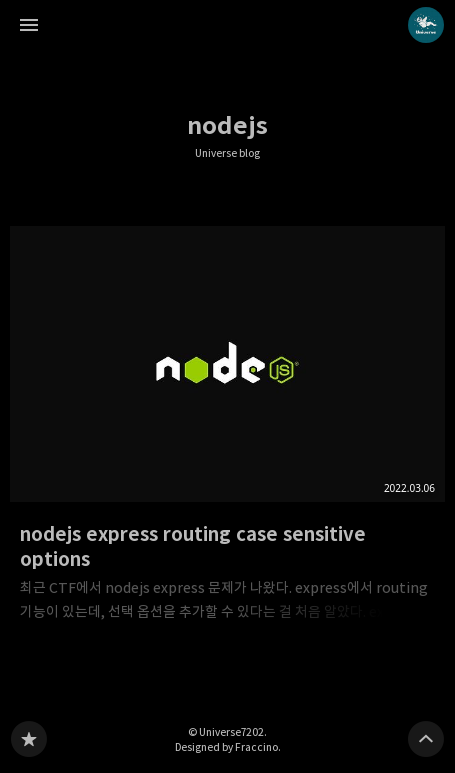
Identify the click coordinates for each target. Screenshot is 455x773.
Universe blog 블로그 (29, 739)
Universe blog (227, 153)
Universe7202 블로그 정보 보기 (426, 25)
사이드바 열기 (29, 25)
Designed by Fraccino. (228, 747)
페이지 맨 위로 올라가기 (426, 739)
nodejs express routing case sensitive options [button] (227, 430)
